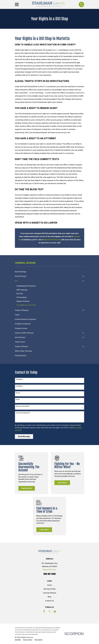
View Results (27, 488)
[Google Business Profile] (55, 611)
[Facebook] (44, 611)
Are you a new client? (23, 406)
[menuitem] (50, 272)
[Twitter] (49, 611)
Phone (18, 393)
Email (18, 400)
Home (50, 585)
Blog (49, 597)
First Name (19, 380)
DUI (57, 50)
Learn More (62, 483)
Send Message (24, 437)
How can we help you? (23, 413)
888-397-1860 (50, 574)
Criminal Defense (50, 593)
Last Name (19, 386)
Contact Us (49, 601)
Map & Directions (49, 570)
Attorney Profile (49, 589)
